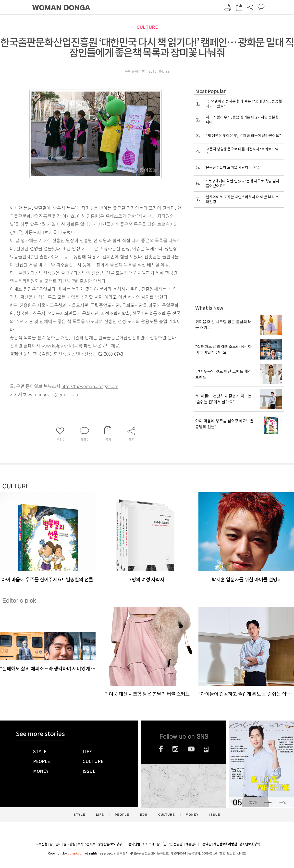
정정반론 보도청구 (110, 844)
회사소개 (148, 844)
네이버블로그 (206, 749)
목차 (253, 802)
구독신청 (41, 844)
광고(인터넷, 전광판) (170, 844)
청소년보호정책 (249, 844)
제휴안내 (191, 844)
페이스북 (161, 749)
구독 (268, 802)
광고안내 (55, 844)
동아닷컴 (134, 844)
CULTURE (147, 27)
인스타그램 (175, 749)
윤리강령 (69, 844)
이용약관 (205, 844)
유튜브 (191, 749)
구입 (283, 802)
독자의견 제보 (86, 844)
